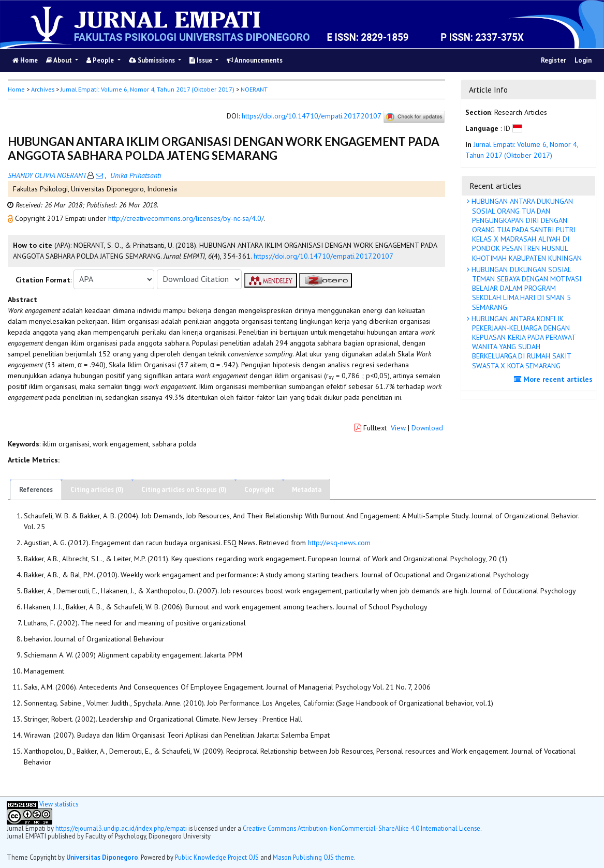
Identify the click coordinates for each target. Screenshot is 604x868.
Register (554, 60)
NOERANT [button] (254, 89)
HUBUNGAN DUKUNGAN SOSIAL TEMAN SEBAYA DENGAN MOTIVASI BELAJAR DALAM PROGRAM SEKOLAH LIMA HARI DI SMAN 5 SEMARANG (525, 288)
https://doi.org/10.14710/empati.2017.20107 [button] (323, 256)
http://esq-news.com (339, 543)
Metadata (307, 490)
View (398, 428)
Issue (202, 60)
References (36, 490)
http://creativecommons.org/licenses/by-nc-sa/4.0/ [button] (186, 218)
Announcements (255, 60)
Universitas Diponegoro (102, 857)
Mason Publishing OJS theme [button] (313, 857)
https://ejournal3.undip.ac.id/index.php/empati (121, 828)
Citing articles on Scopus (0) (184, 490)
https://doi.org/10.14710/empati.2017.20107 (311, 116)
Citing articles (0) (97, 490)
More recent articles (555, 379)
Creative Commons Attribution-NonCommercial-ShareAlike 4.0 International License (362, 828)
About (60, 60)
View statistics (59, 804)
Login (583, 60)
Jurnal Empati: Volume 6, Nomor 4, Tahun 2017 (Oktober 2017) (148, 89)
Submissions (153, 60)
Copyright (259, 490)
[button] (11, 218)
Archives (43, 89)
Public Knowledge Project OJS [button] (217, 857)
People (101, 60)
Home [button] (16, 89)
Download (427, 428)
